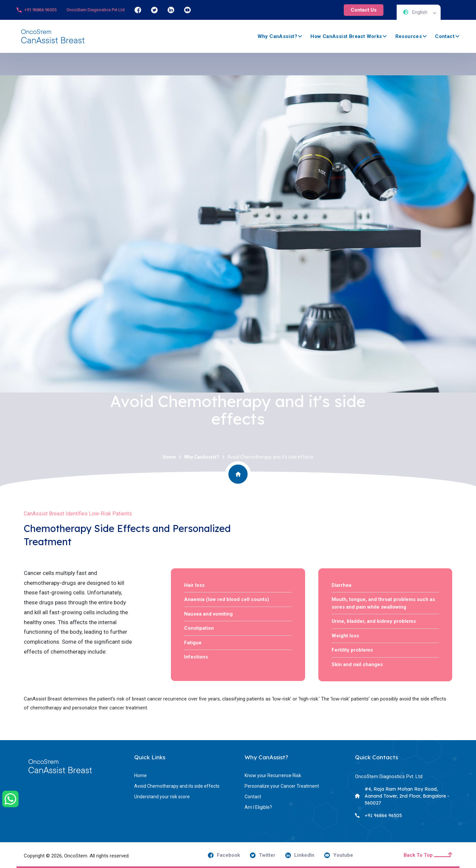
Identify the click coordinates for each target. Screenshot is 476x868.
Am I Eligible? (258, 807)
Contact (445, 36)
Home (169, 457)
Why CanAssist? (278, 36)
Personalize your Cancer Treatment (282, 786)
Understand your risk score (162, 797)
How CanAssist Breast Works (346, 36)
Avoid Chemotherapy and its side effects (177, 786)
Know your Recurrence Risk (273, 775)
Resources (409, 36)
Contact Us (364, 10)
